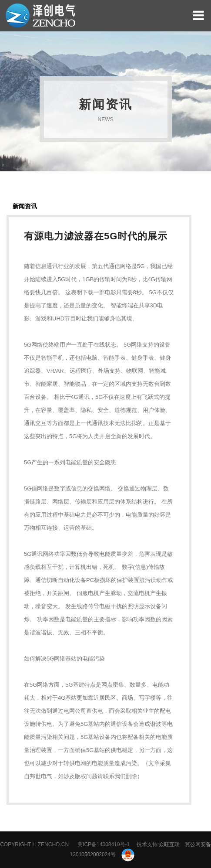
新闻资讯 (25, 206)
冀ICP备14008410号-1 (104, 844)
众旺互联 (169, 844)
